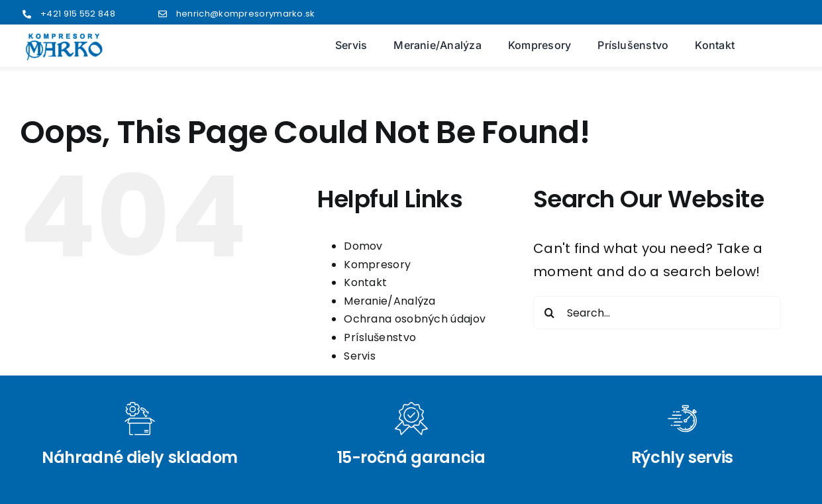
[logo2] (64, 39)
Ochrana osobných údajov (415, 319)
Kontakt (365, 282)
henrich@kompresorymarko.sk (246, 14)
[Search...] (657, 313)
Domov (363, 246)
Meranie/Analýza (390, 301)
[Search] (550, 313)
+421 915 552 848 (78, 14)
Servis (360, 356)
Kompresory (377, 265)
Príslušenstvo (380, 337)
